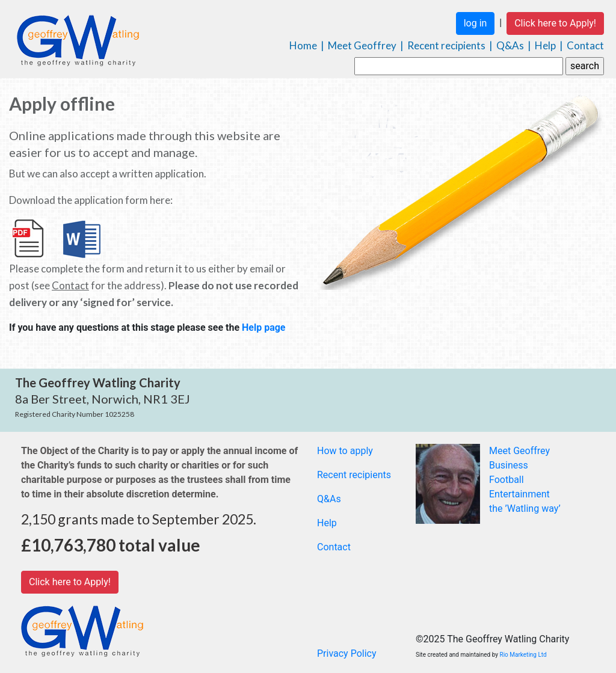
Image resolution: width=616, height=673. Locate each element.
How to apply (345, 451)
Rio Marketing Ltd (523, 655)
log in (476, 23)
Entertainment (519, 494)
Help (545, 45)
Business (509, 465)
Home (303, 45)
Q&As (510, 45)
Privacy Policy (347, 653)
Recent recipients (446, 45)
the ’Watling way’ (525, 509)
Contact (585, 45)
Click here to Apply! (555, 23)
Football (507, 480)
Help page (264, 327)
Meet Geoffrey (362, 45)
